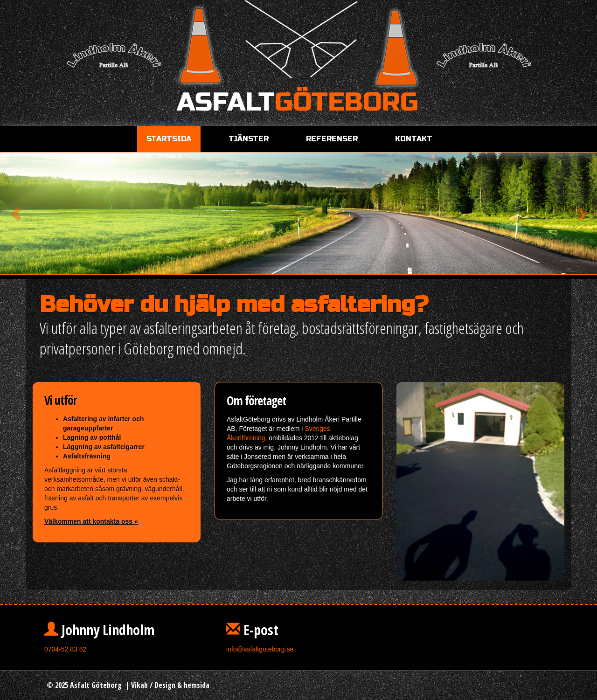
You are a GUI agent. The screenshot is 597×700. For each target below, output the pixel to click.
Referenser (332, 139)
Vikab (139, 685)
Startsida (169, 139)
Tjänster (249, 139)
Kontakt (414, 139)
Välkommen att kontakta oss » (91, 521)
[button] (45, 214)
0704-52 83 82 (65, 649)
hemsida (197, 685)
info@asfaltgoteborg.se (260, 649)
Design (165, 685)
